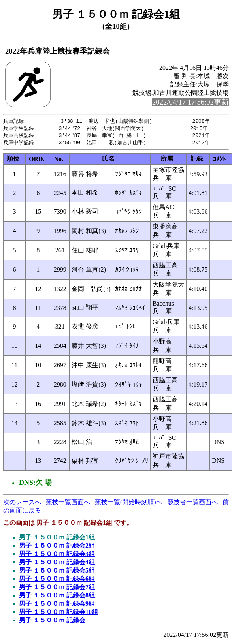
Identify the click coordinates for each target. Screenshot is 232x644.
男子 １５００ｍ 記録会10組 (58, 613)
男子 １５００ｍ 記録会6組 (57, 580)
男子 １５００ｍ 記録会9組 (57, 605)
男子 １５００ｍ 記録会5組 (57, 572)
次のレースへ (22, 504)
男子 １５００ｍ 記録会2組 (57, 547)
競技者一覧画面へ (192, 504)
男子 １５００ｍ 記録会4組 (57, 564)
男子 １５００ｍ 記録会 (52, 622)
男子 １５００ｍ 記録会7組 (57, 589)
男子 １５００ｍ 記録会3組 (57, 555)
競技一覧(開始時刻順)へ (129, 504)
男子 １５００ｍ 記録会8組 (57, 597)
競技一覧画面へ (68, 504)
